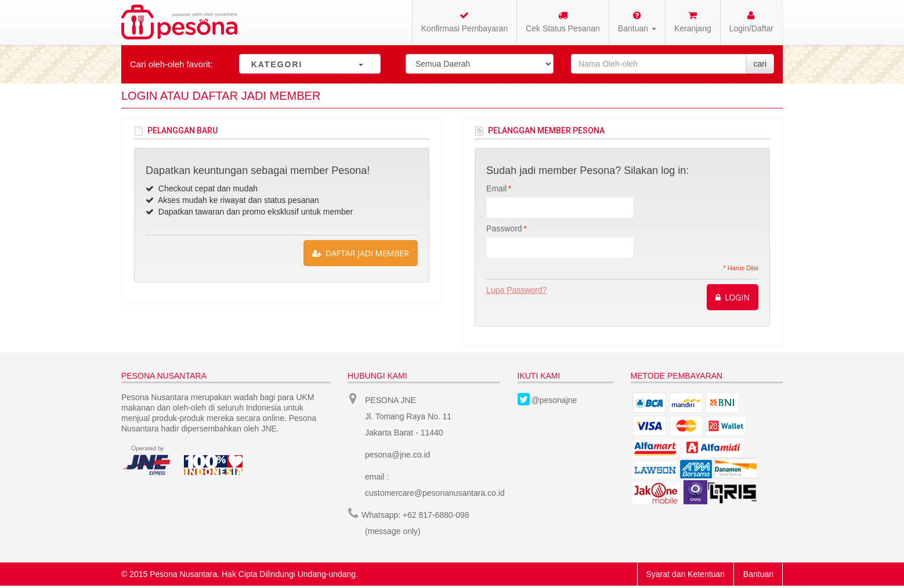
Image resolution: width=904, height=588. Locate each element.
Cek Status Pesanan (563, 22)
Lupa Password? (516, 290)
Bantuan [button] (637, 22)
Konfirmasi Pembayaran (464, 22)
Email (496, 188)
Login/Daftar (751, 22)
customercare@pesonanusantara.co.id (435, 493)
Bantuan (758, 574)
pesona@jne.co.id (397, 455)
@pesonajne (554, 400)
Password (504, 228)
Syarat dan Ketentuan (686, 574)
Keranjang (693, 22)
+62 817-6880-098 (436, 515)
